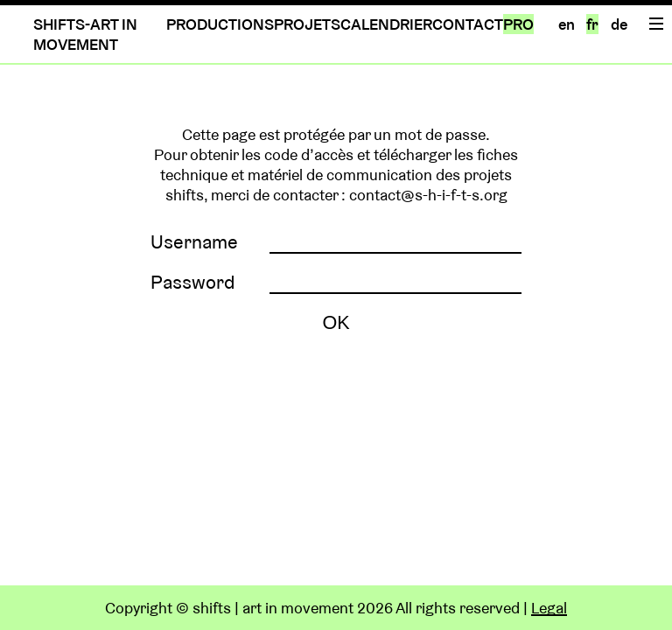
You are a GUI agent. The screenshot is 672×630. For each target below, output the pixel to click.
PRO (518, 24)
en (567, 24)
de (619, 24)
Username (194, 241)
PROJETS (307, 24)
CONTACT (468, 24)
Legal (549, 608)
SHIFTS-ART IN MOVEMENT (85, 34)
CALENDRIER (386, 24)
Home (655, 259)
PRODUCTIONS (220, 24)
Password (193, 282)
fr (592, 24)
